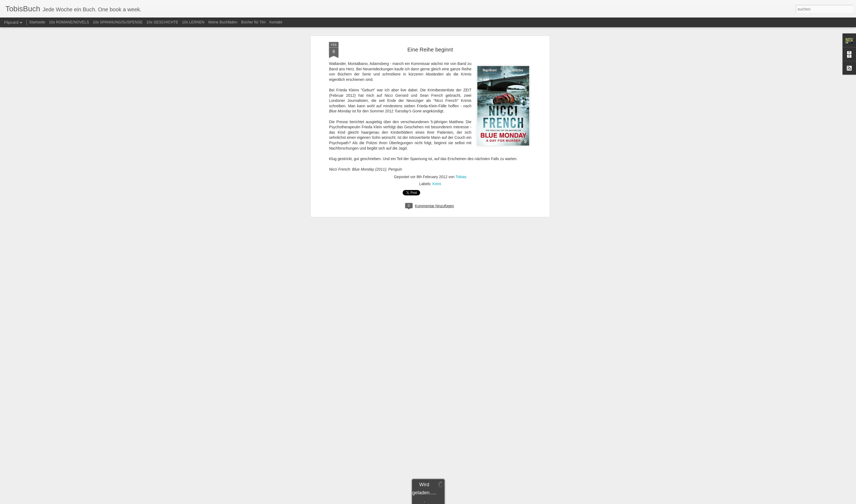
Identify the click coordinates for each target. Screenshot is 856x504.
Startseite (37, 22)
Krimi (437, 184)
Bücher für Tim (253, 22)
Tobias (461, 177)
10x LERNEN (193, 22)
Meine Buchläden (223, 22)
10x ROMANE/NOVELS (69, 22)
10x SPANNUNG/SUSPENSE (118, 22)
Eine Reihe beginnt (430, 50)
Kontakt (276, 22)
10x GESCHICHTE (162, 22)
